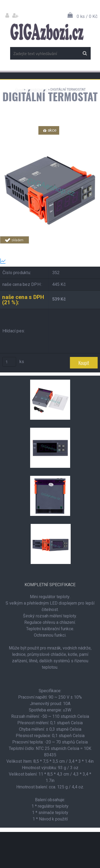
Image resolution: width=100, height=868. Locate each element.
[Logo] (47, 32)
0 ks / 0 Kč (87, 16)
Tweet (85, 247)
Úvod (19, 89)
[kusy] (9, 362)
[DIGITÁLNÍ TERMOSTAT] (50, 138)
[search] (85, 53)
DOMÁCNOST (37, 89)
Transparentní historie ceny (30, 261)
